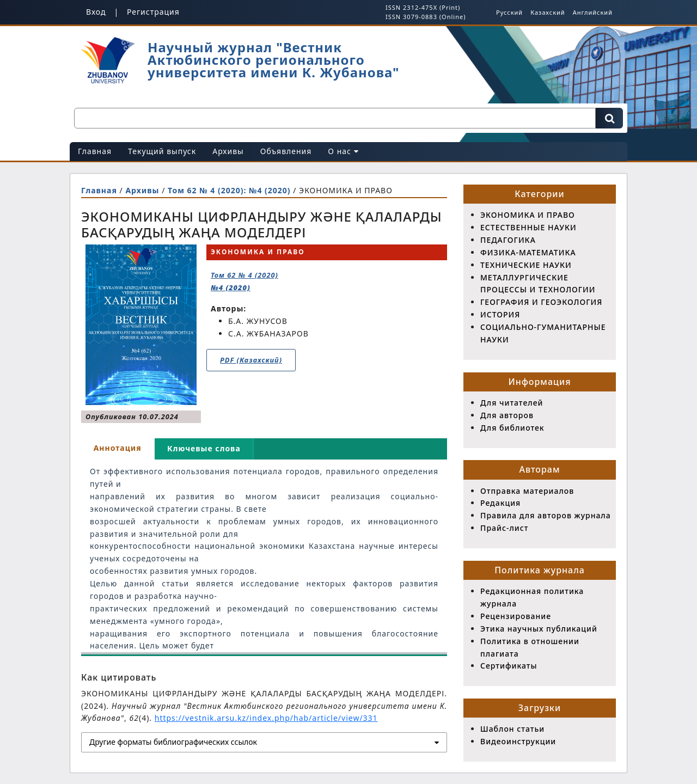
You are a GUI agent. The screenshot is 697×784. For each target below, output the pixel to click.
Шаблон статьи (512, 729)
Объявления (286, 151)
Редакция (500, 503)
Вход (96, 12)
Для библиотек (512, 428)
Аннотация (118, 448)
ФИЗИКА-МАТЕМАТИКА (528, 252)
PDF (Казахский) (251, 360)
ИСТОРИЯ (500, 314)
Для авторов (507, 415)
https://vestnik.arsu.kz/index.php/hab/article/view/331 (266, 718)
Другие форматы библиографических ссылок (173, 742)
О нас (343, 151)
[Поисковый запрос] (335, 118)
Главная (95, 151)
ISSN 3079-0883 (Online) (426, 17)
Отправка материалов (527, 491)
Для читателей (512, 403)
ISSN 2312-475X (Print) (423, 7)
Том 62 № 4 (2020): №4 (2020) (230, 190)
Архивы (228, 151)
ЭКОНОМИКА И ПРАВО (528, 215)
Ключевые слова (204, 448)
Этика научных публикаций (539, 629)
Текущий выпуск (162, 151)
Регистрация (153, 12)
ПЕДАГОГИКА (508, 240)
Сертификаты (509, 666)
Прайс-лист (504, 528)
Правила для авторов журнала (546, 515)
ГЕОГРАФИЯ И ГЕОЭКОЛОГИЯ (541, 302)
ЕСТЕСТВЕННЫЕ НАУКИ (528, 227)
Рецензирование (516, 616)
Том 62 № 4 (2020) (244, 281)
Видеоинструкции (518, 741)
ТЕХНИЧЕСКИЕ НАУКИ (526, 265)
